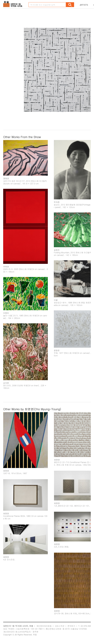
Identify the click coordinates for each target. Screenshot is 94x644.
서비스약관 (60, 626)
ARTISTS (84, 5)
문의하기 (71, 626)
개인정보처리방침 (44, 626)
